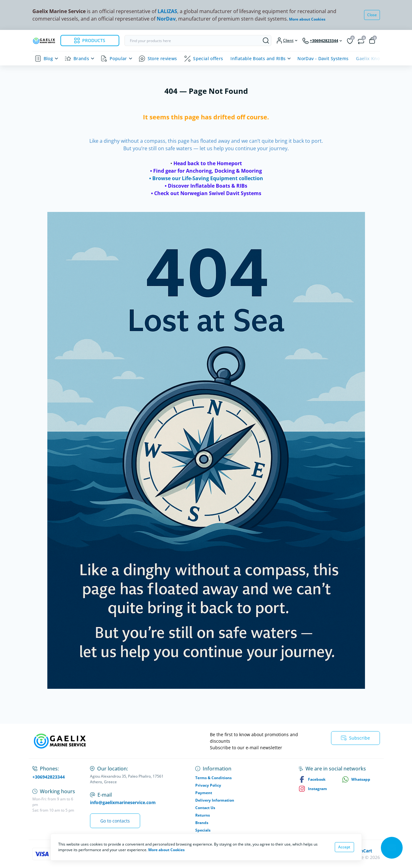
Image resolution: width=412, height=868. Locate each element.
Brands (81, 58)
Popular (118, 58)
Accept (344, 847)
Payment (204, 793)
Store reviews (162, 58)
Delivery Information (215, 800)
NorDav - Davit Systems (323, 58)
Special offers (208, 58)
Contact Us (205, 808)
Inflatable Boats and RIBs (258, 58)
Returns (203, 815)
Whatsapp (356, 779)
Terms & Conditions (213, 778)
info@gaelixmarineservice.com (123, 802)
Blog (48, 58)
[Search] (266, 41)
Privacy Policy (208, 785)
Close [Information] (372, 15)
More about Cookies (307, 19)
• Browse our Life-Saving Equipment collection (206, 178)
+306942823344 (49, 777)
